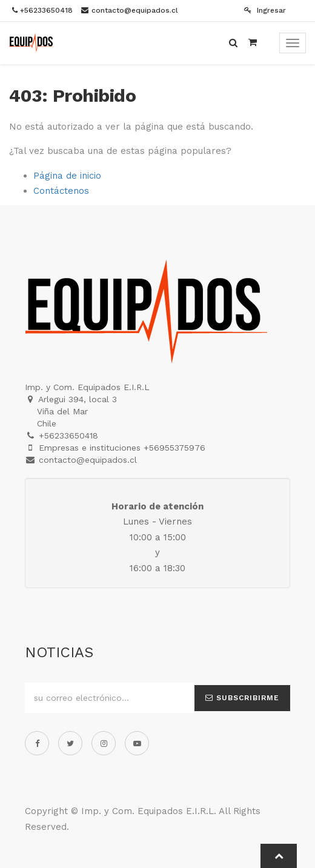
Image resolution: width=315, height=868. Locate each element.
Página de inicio (67, 176)
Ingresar (265, 10)
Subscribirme (242, 698)
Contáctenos (61, 191)
